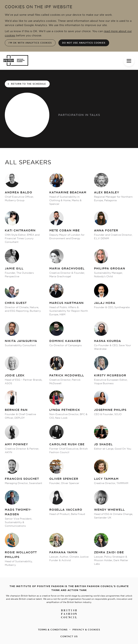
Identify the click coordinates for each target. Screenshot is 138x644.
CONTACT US (69, 636)
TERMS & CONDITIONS (53, 630)
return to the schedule (27, 84)
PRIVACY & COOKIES (86, 630)
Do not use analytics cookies (84, 43)
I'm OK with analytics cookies (30, 43)
